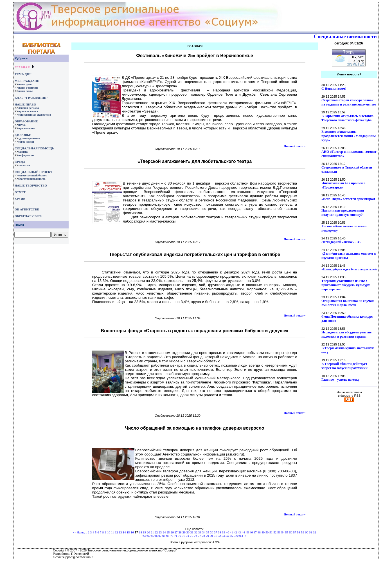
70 (172, 536)
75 (192, 536)
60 (307, 532)
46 (251, 532)
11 (113, 532)
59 (303, 532)
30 (188, 532)
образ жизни (26, 142)
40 (227, 532)
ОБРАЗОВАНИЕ (26, 121)
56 (291, 532)
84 (227, 536)
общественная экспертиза (35, 115)
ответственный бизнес (32, 175)
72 (180, 536)
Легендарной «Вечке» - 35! (342, 242)
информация (26, 155)
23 (160, 532)
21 (152, 532)
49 (263, 532)
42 (236, 532)
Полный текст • (295, 146)
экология (24, 165)
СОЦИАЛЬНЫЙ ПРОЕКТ (33, 172)
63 (144, 536)
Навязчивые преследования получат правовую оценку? (343, 213)
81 (215, 536)
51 (271, 532)
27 (176, 532)
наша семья (26, 91)
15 (128, 532)
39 (223, 532)
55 (287, 532)
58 (299, 532)
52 (275, 532)
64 (148, 536)
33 (200, 532)
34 (204, 532)
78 (203, 536)
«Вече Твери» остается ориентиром (348, 199)
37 (216, 532)
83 (223, 536)
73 (184, 536)
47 (255, 532)
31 (192, 532)
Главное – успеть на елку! (341, 380)
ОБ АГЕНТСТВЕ (27, 209)
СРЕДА (20, 162)
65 (152, 536)
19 (144, 532)
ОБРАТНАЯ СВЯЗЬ (28, 216)
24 (164, 532)
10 (109, 532)
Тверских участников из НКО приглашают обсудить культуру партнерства (346, 285)
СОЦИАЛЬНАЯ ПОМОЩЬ (34, 148)
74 (188, 536)
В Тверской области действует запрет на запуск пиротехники (344, 366)
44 (243, 532)
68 (164, 536)
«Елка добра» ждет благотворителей (349, 269)
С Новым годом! (334, 89)
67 (160, 536)
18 (140, 532)
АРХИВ (20, 199)
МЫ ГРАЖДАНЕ (27, 81)
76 (196, 536)
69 (168, 536)
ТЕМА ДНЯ (23, 74)
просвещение (27, 128)
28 (180, 532)
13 (120, 532)
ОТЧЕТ (20, 192)
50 (267, 532)
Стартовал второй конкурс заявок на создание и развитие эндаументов (349, 102)
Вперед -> (240, 536)
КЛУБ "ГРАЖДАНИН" (31, 98)
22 (156, 532)
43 (239, 532)
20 (148, 532)
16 (132, 532)
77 (200, 536)
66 (156, 536)
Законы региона (29, 108)
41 (231, 532)
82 (219, 536)
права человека (28, 111)
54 (283, 532)
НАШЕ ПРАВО (25, 104)
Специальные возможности (345, 37)
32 (196, 532)
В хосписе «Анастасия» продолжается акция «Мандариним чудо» (349, 136)
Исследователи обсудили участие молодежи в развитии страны (346, 334)
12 (116, 532)
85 (231, 536)
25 (168, 532)
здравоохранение (29, 138)
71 (176, 536)
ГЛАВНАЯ (22, 67)
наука (22, 125)
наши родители (28, 88)
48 (259, 532)
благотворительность (32, 179)
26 (172, 532)
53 (279, 532)
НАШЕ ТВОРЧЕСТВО (31, 185)
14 (124, 532)
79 (207, 536)
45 (247, 532)
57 (295, 532)
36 (212, 532)
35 (208, 532)
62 (315, 532)
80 (211, 536)
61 (311, 532)
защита (23, 152)
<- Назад (79, 532)
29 (184, 532)
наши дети (25, 84)
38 (219, 532)
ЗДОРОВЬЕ (23, 135)
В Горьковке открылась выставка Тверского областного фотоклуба (347, 118)
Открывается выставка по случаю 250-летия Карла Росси (348, 303)
